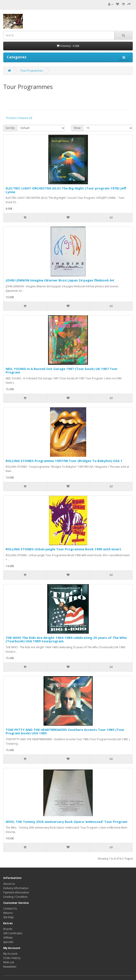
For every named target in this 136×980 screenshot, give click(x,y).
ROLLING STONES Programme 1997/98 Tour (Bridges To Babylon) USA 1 (64, 461)
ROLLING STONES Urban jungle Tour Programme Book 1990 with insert (63, 549)
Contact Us (10, 908)
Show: (77, 128)
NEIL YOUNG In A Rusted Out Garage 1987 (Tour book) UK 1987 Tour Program (62, 371)
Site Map (8, 917)
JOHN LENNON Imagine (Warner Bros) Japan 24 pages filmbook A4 (60, 280)
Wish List (9, 962)
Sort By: (10, 128)
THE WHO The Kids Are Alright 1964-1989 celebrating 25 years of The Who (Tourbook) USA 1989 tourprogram (66, 639)
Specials (8, 942)
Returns (8, 913)
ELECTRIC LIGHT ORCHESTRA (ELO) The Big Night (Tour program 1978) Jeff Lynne (66, 190)
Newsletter (10, 967)
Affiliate (8, 938)
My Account (10, 954)
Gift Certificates (13, 933)
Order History (12, 958)
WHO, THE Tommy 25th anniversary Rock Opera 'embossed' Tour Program (66, 822)
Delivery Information (16, 888)
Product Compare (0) (19, 118)
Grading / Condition (15, 897)
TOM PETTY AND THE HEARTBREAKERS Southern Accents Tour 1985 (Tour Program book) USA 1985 (65, 731)
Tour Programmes (32, 71)
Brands (8, 929)
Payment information (16, 892)
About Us (9, 884)
